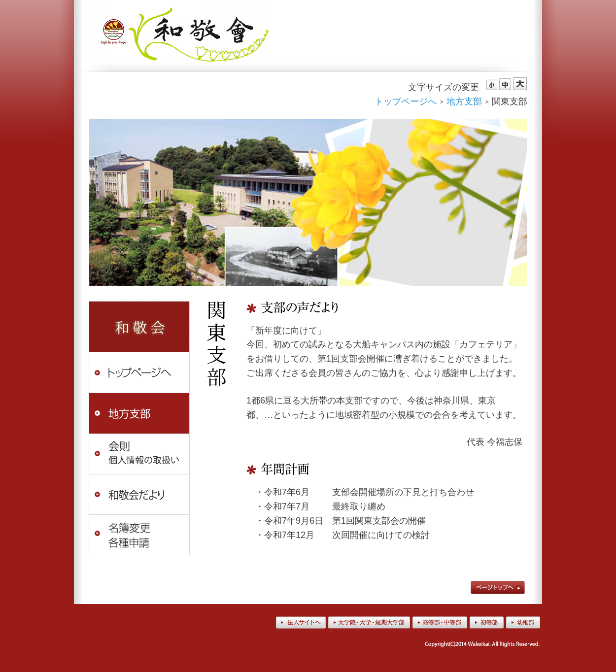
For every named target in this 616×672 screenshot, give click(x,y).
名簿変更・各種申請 (139, 535)
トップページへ (406, 101)
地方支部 (464, 101)
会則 (139, 454)
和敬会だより (139, 494)
